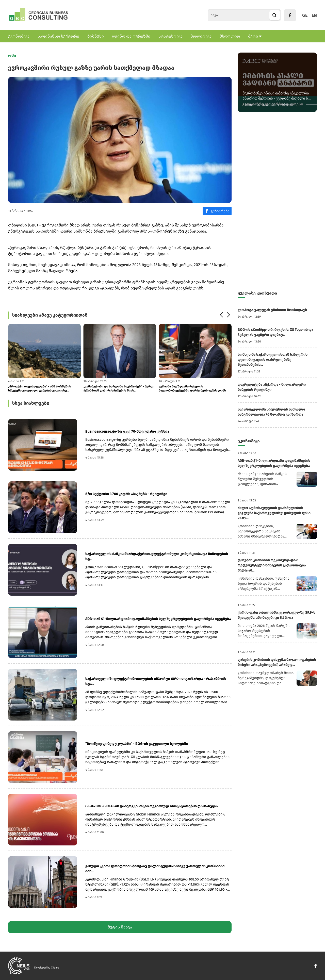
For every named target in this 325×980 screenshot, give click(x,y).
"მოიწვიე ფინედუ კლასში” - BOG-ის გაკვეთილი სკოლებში (137, 744)
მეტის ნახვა (120, 927)
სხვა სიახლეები (31, 403)
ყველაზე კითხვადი (257, 293)
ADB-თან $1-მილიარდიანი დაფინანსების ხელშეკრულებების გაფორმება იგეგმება (158, 619)
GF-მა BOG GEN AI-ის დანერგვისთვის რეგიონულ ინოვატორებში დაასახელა (151, 806)
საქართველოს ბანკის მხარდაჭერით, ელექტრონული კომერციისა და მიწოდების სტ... (157, 556)
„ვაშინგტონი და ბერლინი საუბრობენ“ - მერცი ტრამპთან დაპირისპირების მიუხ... (119, 388)
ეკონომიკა (19, 36)
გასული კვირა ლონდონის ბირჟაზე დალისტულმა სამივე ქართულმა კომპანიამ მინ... (155, 869)
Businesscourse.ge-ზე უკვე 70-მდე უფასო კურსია (127, 431)
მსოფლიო (230, 36)
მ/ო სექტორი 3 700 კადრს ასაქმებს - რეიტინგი (126, 494)
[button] (221, 315)
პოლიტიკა (201, 36)
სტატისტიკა (170, 36)
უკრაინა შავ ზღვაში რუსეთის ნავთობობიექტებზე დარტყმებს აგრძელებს (192, 388)
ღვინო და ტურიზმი (131, 36)
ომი (12, 55)
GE (305, 15)
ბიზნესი (96, 36)
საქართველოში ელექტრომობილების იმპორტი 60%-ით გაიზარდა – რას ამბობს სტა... (156, 681)
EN (314, 15)
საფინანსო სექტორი (58, 36)
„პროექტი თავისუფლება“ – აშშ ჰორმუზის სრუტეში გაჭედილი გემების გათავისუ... (40, 388)
